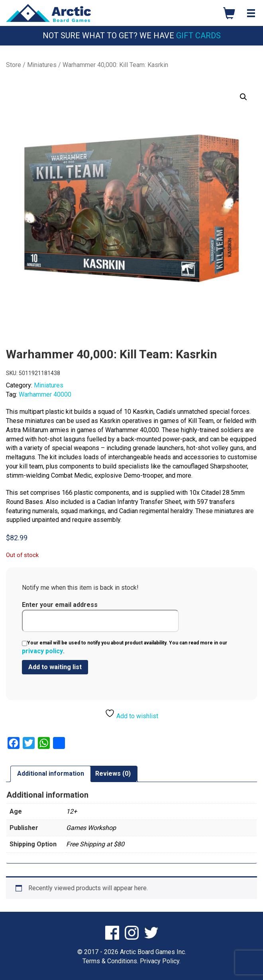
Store (14, 65)
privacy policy (42, 651)
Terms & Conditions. (110, 961)
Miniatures (42, 65)
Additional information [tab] (51, 774)
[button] (243, 97)
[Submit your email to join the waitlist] (55, 667)
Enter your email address (100, 616)
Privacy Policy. (160, 961)
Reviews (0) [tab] (113, 774)
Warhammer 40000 (45, 394)
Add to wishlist (131, 714)
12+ (72, 811)
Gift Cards (198, 36)
